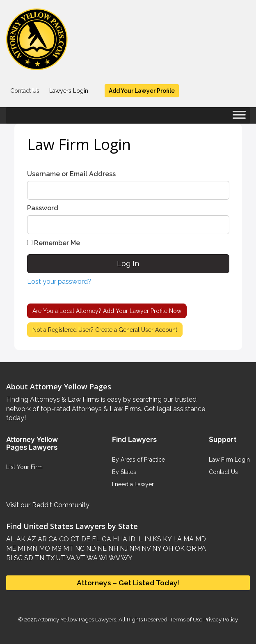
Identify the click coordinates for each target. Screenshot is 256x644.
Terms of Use (186, 619)
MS (56, 549)
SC (17, 558)
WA (91, 558)
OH (167, 549)
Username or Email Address (71, 174)
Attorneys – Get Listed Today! (128, 583)
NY (156, 549)
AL (10, 539)
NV (145, 549)
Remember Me (54, 243)
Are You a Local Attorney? (107, 311)
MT (67, 549)
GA (106, 539)
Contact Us (25, 91)
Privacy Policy (220, 619)
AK (20, 539)
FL (95, 539)
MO (44, 549)
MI (21, 549)
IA (123, 539)
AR (41, 539)
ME (11, 549)
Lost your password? (59, 282)
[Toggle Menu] (239, 117)
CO (63, 539)
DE (85, 539)
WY (126, 558)
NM (134, 549)
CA (52, 539)
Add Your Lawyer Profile (142, 91)
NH (112, 549)
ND (90, 549)
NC (79, 549)
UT (60, 558)
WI (103, 558)
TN (39, 558)
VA (70, 558)
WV (114, 558)
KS (156, 539)
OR (190, 549)
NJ (123, 549)
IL (139, 539)
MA (188, 539)
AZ (31, 539)
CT (74, 539)
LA (177, 539)
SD (28, 558)
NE (101, 549)
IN (147, 539)
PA (201, 549)
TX (49, 558)
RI (9, 558)
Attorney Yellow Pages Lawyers (77, 619)
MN (31, 549)
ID (131, 539)
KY (166, 539)
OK (179, 549)
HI (115, 539)
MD (200, 539)
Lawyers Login (69, 91)
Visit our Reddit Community (48, 505)
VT (80, 558)
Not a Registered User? (105, 330)
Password (43, 208)
